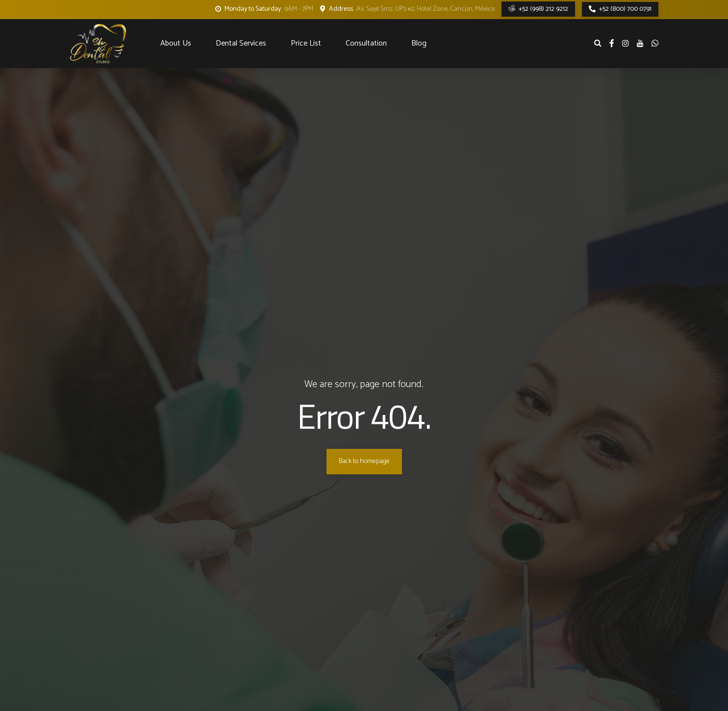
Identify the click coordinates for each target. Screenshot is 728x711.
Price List (306, 43)
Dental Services (241, 43)
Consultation (366, 43)
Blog (419, 43)
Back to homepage (364, 461)
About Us (176, 43)
